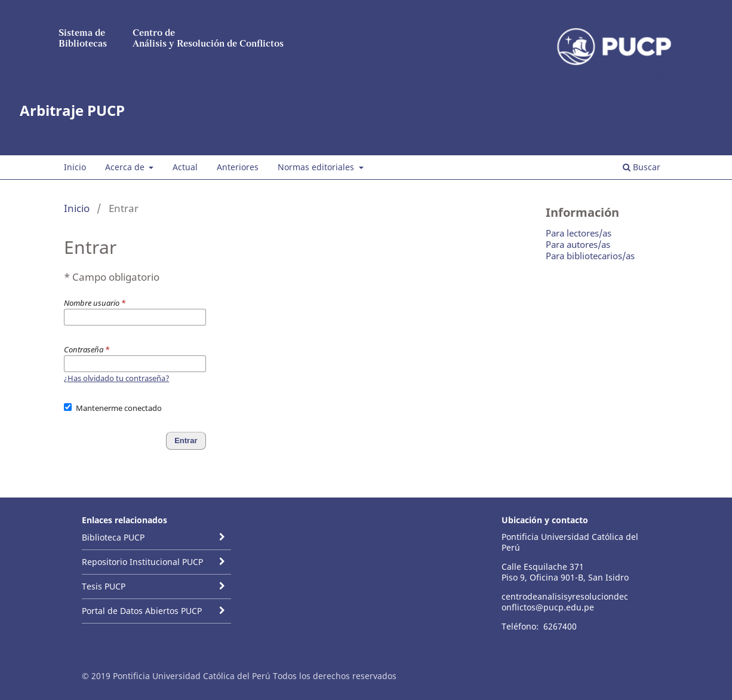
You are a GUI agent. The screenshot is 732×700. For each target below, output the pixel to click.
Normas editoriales (317, 167)
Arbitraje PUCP (72, 110)
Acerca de (126, 167)
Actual (185, 167)
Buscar (642, 167)
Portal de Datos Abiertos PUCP (142, 611)
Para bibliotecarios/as (590, 256)
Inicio (75, 167)
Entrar (658, 75)
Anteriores (238, 167)
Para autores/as (578, 244)
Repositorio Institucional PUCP (142, 562)
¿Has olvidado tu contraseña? (117, 378)
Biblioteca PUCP (113, 537)
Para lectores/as (579, 233)
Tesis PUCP (104, 586)
